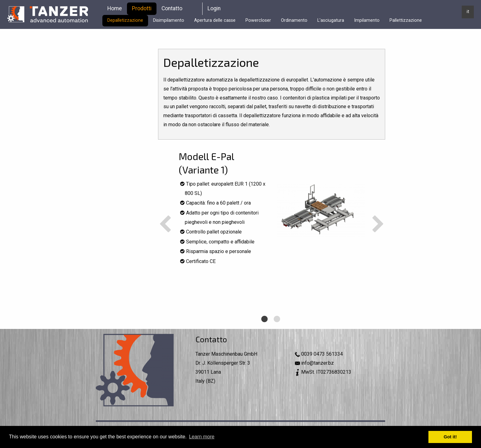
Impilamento (367, 20)
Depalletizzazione (125, 20)
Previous (165, 225)
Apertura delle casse (215, 20)
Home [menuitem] (115, 8)
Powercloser (258, 20)
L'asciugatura (331, 20)
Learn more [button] (202, 437)
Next (378, 225)
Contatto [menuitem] (172, 8)
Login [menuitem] (214, 8)
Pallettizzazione (406, 20)
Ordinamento (294, 20)
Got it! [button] (450, 437)
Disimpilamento (169, 20)
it (468, 12)
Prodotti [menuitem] (142, 8)
